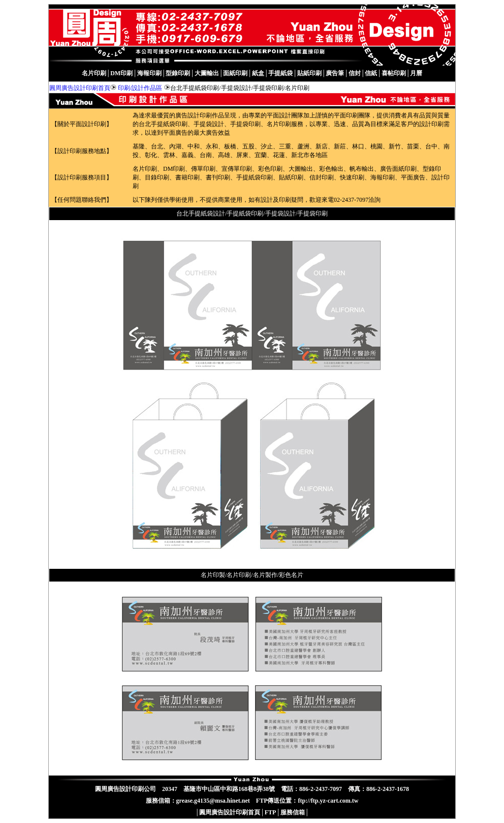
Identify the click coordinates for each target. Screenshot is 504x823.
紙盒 (258, 73)
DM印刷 (121, 73)
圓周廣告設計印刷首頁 (80, 88)
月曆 (416, 73)
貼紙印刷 (309, 73)
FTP (271, 812)
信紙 (371, 73)
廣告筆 (335, 73)
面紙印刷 (235, 73)
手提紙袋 (280, 73)
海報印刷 (149, 73)
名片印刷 (94, 73)
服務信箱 (293, 812)
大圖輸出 (207, 73)
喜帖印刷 (394, 73)
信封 (355, 73)
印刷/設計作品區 (140, 88)
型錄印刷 (178, 73)
